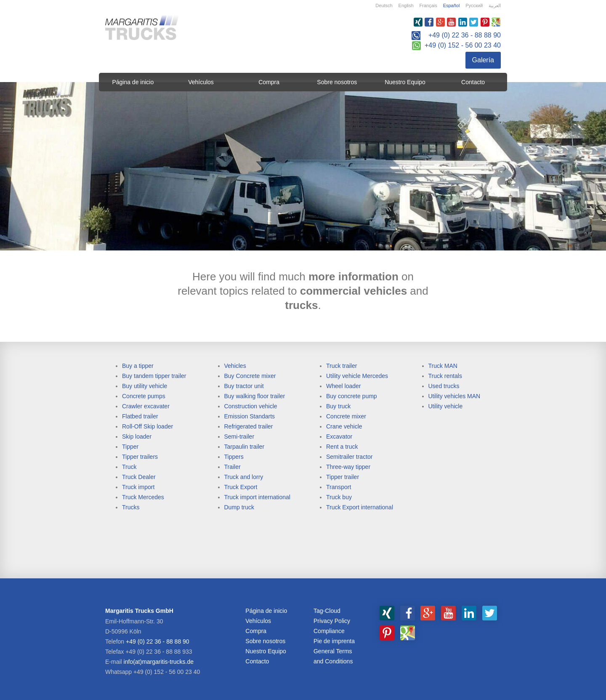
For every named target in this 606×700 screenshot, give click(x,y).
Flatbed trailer (140, 416)
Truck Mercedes (143, 497)
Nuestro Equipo (405, 82)
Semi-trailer (239, 437)
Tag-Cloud (327, 611)
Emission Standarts (250, 416)
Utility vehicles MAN (454, 396)
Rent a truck (342, 447)
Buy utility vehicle (145, 386)
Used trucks (444, 386)
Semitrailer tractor (349, 457)
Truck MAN (443, 366)
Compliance (329, 631)
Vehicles (235, 366)
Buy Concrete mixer (250, 376)
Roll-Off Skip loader (148, 426)
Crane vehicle (344, 426)
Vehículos (201, 82)
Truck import (138, 487)
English (406, 5)
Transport (339, 487)
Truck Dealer (139, 477)
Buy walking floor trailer (255, 396)
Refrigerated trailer (249, 426)
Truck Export (241, 487)
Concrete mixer (346, 416)
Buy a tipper (138, 366)
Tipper (130, 447)
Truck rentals (445, 376)
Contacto (473, 82)
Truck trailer (342, 366)
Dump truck (239, 507)
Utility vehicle (446, 406)
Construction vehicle (251, 406)
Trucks (131, 507)
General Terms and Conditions (333, 656)
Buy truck (338, 406)
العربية (495, 5)
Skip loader (137, 437)
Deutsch (384, 5)
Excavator (339, 437)
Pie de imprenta (334, 641)
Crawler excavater (146, 406)
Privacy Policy (332, 621)
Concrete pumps (144, 396)
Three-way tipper (348, 467)
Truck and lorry (244, 477)
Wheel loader (344, 386)
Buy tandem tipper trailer (154, 376)
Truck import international (257, 497)
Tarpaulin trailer (245, 447)
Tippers (234, 457)
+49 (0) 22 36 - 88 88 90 (465, 35)
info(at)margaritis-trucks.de (159, 662)
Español (452, 5)
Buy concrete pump (352, 396)
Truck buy (339, 497)
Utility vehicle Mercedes (357, 376)
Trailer (233, 467)
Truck (129, 467)
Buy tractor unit (244, 386)
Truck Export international (360, 507)
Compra (269, 82)
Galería (483, 60)
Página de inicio (133, 82)
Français (428, 5)
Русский (474, 5)
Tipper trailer (343, 477)
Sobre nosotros (337, 82)
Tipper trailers (140, 457)
